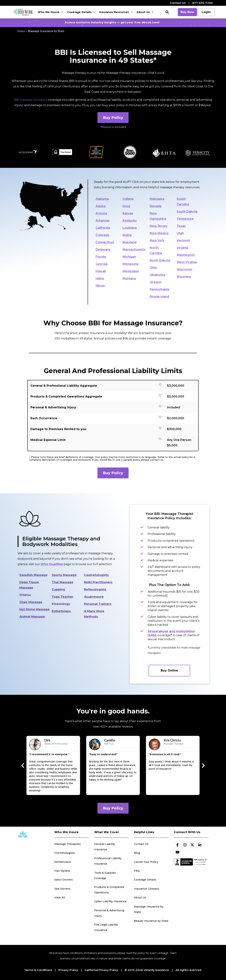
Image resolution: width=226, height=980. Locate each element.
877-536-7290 (203, 3)
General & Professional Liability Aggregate (64, 386)
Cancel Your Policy (146, 862)
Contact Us (178, 3)
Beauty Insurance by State (151, 921)
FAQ (137, 871)
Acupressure (94, 597)
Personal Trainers (98, 604)
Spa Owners (62, 889)
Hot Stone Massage (34, 609)
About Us (145, 12)
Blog (137, 853)
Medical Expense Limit (48, 440)
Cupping (58, 589)
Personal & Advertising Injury (53, 407)
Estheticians (61, 611)
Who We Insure (50, 12)
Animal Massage (32, 617)
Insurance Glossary (147, 889)
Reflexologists (95, 589)
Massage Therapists (68, 844)
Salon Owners (64, 880)
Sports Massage (64, 575)
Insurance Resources (116, 12)
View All (60, 898)
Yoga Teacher (63, 597)
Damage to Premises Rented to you (58, 429)
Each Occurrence (44, 418)
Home (21, 31)
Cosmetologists (96, 575)
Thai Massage (63, 582)
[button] (167, 12)
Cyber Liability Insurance (110, 901)
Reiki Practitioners (98, 582)
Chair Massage (31, 602)
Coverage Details (81, 12)
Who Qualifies (52, 564)
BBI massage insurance (31, 100)
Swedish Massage (33, 575)
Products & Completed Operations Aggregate (66, 397)
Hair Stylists (62, 871)
